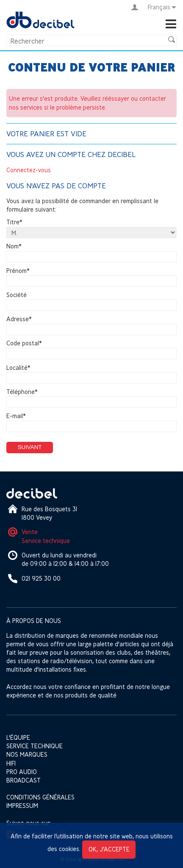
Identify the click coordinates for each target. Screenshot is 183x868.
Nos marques (27, 754)
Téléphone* (22, 392)
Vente (30, 532)
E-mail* (16, 416)
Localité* (18, 368)
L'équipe (18, 737)
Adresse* (19, 319)
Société (17, 295)
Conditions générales (40, 797)
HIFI (11, 763)
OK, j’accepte (109, 849)
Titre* (14, 222)
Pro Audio (22, 772)
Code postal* (24, 343)
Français (162, 7)
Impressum (22, 806)
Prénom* (18, 271)
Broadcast (24, 780)
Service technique (46, 541)
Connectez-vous (29, 170)
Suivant (30, 447)
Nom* (14, 247)
